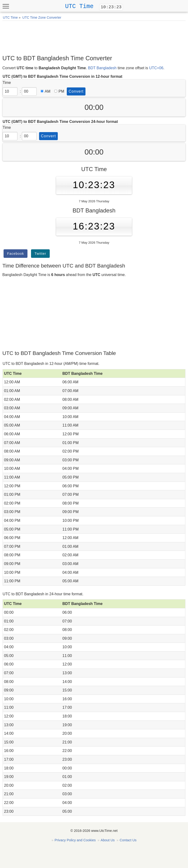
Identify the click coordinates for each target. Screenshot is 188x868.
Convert (76, 91)
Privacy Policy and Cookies (75, 840)
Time (7, 83)
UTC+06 (156, 68)
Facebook (16, 254)
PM (59, 91)
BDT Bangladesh (102, 68)
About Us (108, 840)
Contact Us (128, 840)
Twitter (40, 254)
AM (45, 91)
